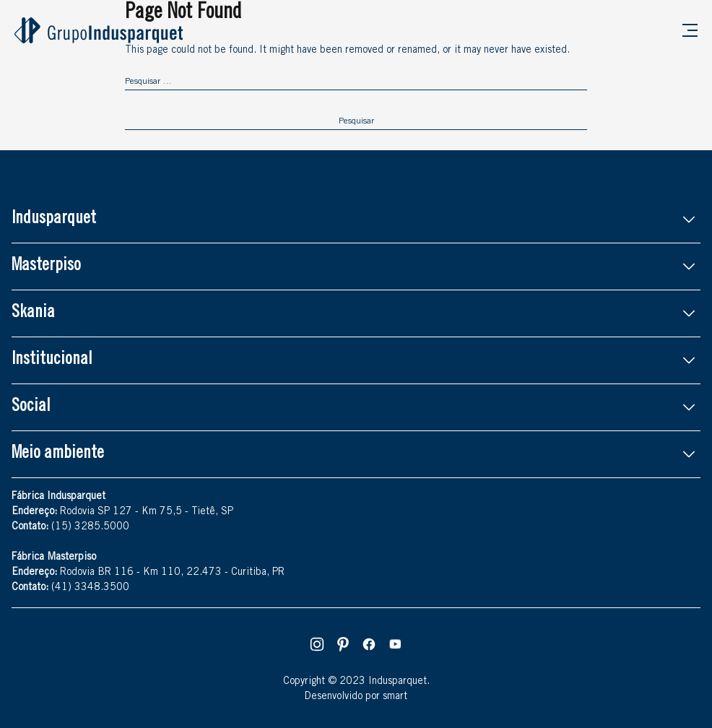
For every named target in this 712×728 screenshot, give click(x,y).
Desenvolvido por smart (356, 697)
